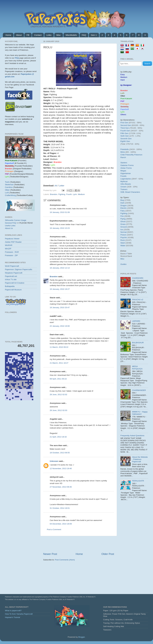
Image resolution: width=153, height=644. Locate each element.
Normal (124, 232)
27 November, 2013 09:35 (61, 487)
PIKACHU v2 (138, 300)
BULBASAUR (138, 343)
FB (28, 35)
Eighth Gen (125, 141)
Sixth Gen (125, 136)
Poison (123, 235)
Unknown (54, 461)
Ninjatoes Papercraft (14, 273)
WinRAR (9, 245)
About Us (9, 228)
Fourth (69, 194)
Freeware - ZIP (11, 255)
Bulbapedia (10, 286)
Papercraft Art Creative (15, 283)
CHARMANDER (139, 390)
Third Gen (125, 128)
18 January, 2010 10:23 (60, 228)
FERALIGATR (138, 481)
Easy (123, 74)
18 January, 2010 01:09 (60, 212)
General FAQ (11, 223)
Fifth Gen (124, 133)
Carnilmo (9, 187)
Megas (123, 171)
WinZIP (8, 249)
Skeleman (9, 185)
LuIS (7, 193)
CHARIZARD (138, 278)
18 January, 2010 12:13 (60, 268)
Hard (122, 80)
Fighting (62, 194)
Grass (123, 224)
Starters (124, 163)
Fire (122, 216)
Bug (122, 200)
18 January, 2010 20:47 (60, 307)
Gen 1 (94, 35)
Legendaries (126, 179)
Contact (38, 35)
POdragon (125, 104)
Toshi (7, 182)
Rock (123, 240)
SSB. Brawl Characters (130, 192)
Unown (123, 187)
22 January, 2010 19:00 (60, 326)
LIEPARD (136, 321)
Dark (122, 203)
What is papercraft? (13, 611)
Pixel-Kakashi (126, 99)
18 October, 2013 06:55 (60, 453)
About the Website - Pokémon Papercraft (140, 459)
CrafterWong (10, 195)
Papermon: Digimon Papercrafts (19, 269)
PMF (122, 101)
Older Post (108, 554)
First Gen (124, 123)
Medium (81, 194)
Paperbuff (125, 109)
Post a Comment (54, 529)
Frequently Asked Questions (132, 436)
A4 (56, 186)
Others (123, 115)
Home (8, 35)
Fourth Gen (125, 131)
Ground (124, 227)
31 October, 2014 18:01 (60, 508)
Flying (123, 219)
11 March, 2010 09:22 (59, 347)
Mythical (124, 181)
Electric (124, 208)
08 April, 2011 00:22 (58, 379)
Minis (123, 152)
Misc (59, 35)
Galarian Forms (127, 165)
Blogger (82, 637)
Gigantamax (126, 173)
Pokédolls (125, 149)
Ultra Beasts (126, 184)
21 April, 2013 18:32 (58, 437)
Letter (62, 186)
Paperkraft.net (11, 276)
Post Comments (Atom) (65, 560)
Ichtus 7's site (11, 279)
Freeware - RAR (12, 252)
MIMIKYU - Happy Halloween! (140, 413)
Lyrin (75, 194)
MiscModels (71, 35)
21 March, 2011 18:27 (59, 363)
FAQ (84, 35)
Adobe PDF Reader (13, 242)
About (19, 35)
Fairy (123, 211)
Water (123, 246)
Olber (7, 190)
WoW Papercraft (12, 266)
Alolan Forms (126, 168)
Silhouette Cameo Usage (16, 220)
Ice (122, 230)
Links (49, 35)
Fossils (123, 176)
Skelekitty (125, 107)
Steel (123, 243)
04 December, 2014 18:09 (61, 524)
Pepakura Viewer (12, 239)
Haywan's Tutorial (12, 617)
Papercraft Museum (13, 290)
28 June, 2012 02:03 (58, 410)
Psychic (124, 237)
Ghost (123, 221)
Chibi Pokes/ (126, 155)
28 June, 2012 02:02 (58, 395)
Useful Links (10, 226)
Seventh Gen (126, 139)
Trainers (124, 189)
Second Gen (126, 125)
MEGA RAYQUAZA (137, 367)
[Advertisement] (79, 544)
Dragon (124, 205)
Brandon (54, 194)
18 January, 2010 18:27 (60, 289)
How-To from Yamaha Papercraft (19, 614)
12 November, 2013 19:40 (61, 468)
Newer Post (50, 554)
